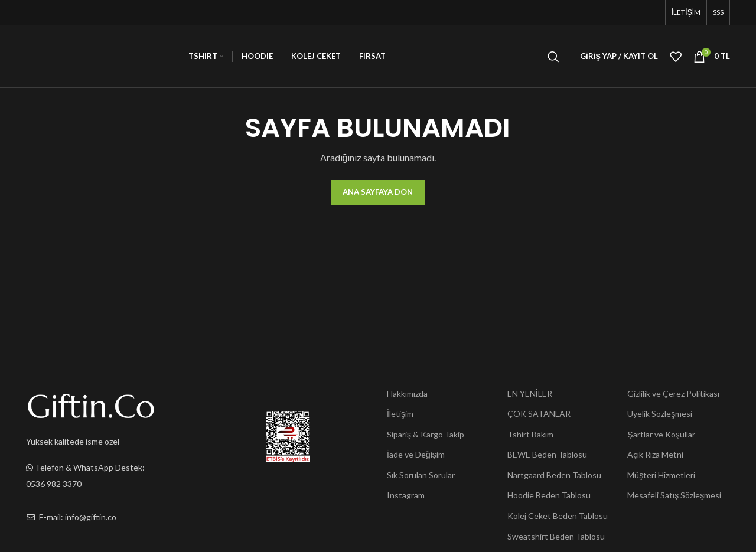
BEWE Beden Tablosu (547, 454)
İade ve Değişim (416, 454)
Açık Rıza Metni (655, 454)
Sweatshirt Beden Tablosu (556, 536)
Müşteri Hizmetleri (661, 475)
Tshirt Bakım (530, 434)
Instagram (406, 495)
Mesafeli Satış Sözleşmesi (674, 495)
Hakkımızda (407, 393)
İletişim (400, 414)
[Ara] (553, 57)
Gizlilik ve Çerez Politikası (673, 393)
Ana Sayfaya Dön (378, 192)
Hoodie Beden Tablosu (549, 495)
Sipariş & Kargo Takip (426, 434)
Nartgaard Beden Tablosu (554, 475)
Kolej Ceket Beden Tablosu (558, 516)
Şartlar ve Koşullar (661, 434)
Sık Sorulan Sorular (421, 475)
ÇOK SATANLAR (539, 414)
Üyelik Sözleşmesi (660, 414)
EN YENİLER (530, 393)
